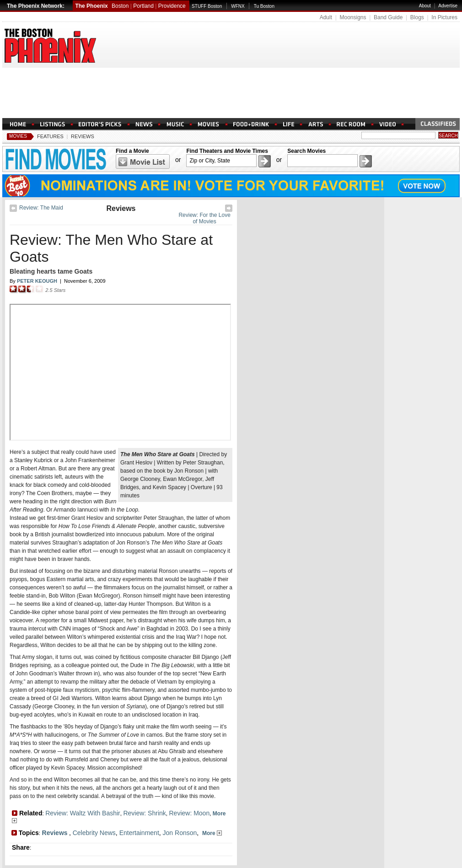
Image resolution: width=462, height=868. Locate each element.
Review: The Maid (41, 208)
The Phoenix (91, 6)
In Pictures (444, 17)
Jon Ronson (180, 833)
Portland (143, 6)
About (425, 6)
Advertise (448, 6)
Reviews (83, 136)
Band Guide (388, 17)
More (212, 833)
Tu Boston (264, 6)
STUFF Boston (207, 6)
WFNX (238, 6)
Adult (326, 17)
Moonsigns (353, 17)
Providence (172, 6)
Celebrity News (94, 833)
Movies (18, 136)
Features (50, 136)
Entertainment (139, 833)
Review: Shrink (144, 813)
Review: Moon (189, 813)
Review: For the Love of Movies (204, 218)
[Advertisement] (231, 93)
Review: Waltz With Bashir (83, 813)
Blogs (417, 17)
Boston (120, 6)
